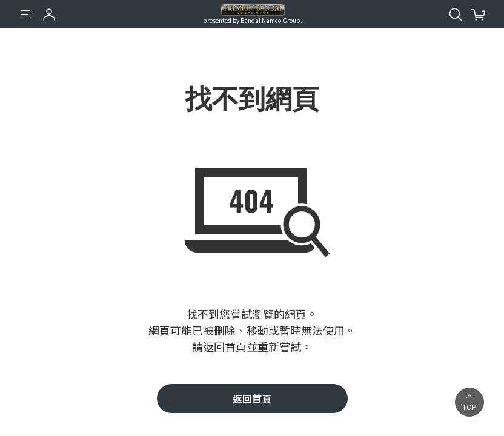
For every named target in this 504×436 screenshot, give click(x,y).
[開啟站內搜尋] (456, 15)
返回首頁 (252, 398)
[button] (469, 402)
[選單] (25, 15)
